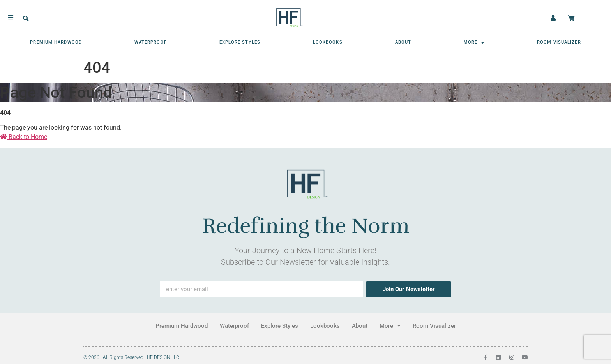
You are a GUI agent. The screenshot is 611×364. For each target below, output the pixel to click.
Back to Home (24, 137)
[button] (26, 18)
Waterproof (151, 42)
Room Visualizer (559, 42)
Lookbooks (328, 42)
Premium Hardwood (56, 42)
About (403, 42)
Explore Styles (240, 42)
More (474, 42)
